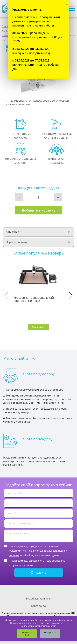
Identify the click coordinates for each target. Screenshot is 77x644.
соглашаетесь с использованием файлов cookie (44, 624)
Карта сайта (38, 606)
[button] (71, 295)
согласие (14, 555)
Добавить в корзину (39, 210)
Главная (6, 26)
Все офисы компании (38, 599)
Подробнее (38, 327)
